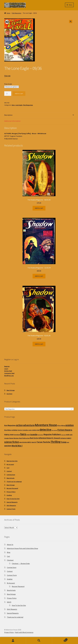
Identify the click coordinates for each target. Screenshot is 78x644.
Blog (9, 552)
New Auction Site (12, 461)
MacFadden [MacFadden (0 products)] (40, 435)
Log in (6, 369)
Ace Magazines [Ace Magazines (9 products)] (10, 425)
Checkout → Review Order (21, 563)
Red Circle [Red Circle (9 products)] (34, 438)
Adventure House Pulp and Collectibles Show (22, 548)
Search (39, 641)
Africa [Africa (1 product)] (59, 426)
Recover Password (12, 488)
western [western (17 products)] (8, 446)
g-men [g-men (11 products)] (11, 434)
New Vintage (11, 390)
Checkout (10, 560)
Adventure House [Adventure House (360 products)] (46, 425)
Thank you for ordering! (14, 482)
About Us (10, 545)
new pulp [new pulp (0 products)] (63, 435)
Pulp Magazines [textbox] (38, 409)
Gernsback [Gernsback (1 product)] (17, 435)
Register (7, 366)
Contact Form (11, 509)
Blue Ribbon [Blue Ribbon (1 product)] (8, 430)
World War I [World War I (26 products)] (17, 446)
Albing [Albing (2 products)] (63, 425)
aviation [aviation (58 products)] (70, 425)
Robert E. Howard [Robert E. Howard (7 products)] (53, 438)
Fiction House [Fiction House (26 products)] (64, 430)
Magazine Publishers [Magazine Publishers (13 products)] (52, 434)
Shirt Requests (11, 505)
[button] (71, 21)
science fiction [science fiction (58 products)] (12, 442)
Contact (9, 471)
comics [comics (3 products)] (34, 430)
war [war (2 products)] (68, 442)
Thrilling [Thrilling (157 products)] (56, 442)
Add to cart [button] (39, 208)
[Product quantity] (8, 94)
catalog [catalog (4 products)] (14, 430)
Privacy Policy (11, 492)
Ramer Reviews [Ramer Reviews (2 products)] (14, 438)
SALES (9, 602)
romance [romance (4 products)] (63, 438)
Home (8, 13)
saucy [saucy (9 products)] (69, 438)
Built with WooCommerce (24, 632)
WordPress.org (9, 376)
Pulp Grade (8, 84)
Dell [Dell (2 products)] (38, 430)
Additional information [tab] (12, 121)
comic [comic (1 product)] (30, 430)
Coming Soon (11, 475)
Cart (8, 468)
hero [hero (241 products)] (23, 434)
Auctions (9, 394)
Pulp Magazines (17, 13)
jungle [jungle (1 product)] (28, 435)
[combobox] (39, 409)
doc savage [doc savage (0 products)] (54, 430)
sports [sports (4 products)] (34, 442)
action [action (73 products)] (19, 425)
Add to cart (19, 93)
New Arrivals (11, 478)
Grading (9, 495)
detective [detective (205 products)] (45, 430)
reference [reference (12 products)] (42, 438)
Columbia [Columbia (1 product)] (25, 430)
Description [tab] (8, 115)
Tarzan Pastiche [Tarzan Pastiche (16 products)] (43, 442)
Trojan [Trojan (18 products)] (64, 442)
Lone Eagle (19, 105)
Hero (13, 105)
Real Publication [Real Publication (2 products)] (24, 438)
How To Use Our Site (13, 499)
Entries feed (8, 371)
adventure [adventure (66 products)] (29, 425)
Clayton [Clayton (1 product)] (20, 430)
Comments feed (9, 373)
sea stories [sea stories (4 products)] (23, 442)
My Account (10, 464)
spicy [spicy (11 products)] (29, 442)
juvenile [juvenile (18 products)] (34, 434)
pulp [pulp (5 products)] (68, 435)
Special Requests (12, 502)
